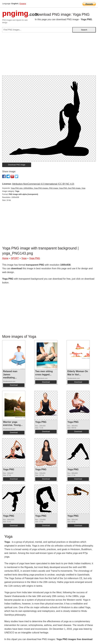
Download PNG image (17, 165)
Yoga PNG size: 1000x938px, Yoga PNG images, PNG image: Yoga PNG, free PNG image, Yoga (48, 188)
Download (14, 385)
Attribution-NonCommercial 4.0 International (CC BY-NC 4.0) (43, 184)
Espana (23, 4)
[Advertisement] (49, 55)
